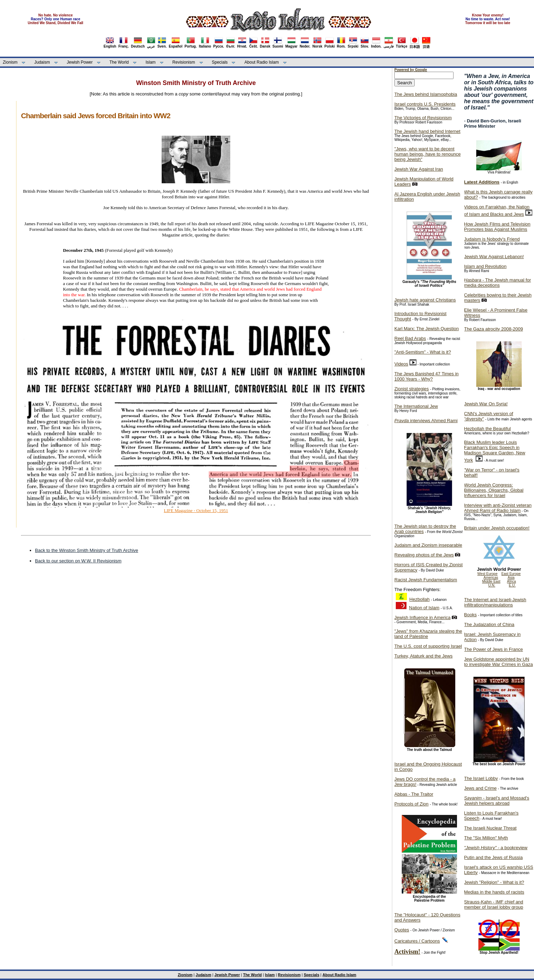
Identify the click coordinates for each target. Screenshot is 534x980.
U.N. (492, 585)
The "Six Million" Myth (486, 838)
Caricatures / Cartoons (417, 941)
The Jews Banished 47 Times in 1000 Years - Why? (427, 376)
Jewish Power (80, 62)
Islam (151, 62)
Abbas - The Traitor (414, 794)
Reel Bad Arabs (410, 338)
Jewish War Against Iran (419, 169)
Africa (512, 581)
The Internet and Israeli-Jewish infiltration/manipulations (495, 602)
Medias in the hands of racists (494, 892)
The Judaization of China (489, 624)
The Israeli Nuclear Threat (490, 828)
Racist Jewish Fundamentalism (426, 580)
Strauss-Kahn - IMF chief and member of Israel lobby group (494, 904)
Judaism (42, 62)
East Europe (511, 574)
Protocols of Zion (412, 804)
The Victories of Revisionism (423, 118)
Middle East (491, 581)
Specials (220, 62)
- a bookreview (496, 848)
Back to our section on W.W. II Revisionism (78, 561)
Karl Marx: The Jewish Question (427, 329)
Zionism (10, 62)
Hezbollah (420, 599)
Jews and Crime (480, 788)
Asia (511, 578)
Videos (401, 364)
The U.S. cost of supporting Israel (428, 646)
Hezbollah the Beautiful (487, 429)
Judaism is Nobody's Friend (492, 239)
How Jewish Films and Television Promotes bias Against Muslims (497, 227)
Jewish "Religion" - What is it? (494, 882)
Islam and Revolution (485, 266)
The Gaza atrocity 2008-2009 (493, 329)
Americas (491, 578)
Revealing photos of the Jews (424, 555)
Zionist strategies (412, 389)
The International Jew (416, 406)
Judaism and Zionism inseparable (428, 545)
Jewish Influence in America (422, 617)
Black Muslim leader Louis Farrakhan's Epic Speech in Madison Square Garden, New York (495, 451)
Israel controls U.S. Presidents (425, 104)
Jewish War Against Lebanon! (494, 257)
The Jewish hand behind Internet (427, 131)
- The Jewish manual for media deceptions (497, 283)
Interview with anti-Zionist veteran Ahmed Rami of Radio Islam (498, 508)
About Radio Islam (262, 62)
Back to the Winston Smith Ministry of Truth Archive (87, 550)
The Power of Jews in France (493, 649)
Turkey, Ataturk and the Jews (423, 656)
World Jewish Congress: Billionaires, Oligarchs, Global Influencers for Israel (494, 490)
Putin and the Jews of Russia (493, 857)
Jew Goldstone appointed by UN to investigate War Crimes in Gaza (498, 662)
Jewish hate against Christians (425, 300)
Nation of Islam (424, 608)
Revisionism (184, 62)
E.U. (512, 585)
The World (119, 62)
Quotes (402, 930)
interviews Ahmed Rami (426, 421)
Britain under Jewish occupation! (497, 528)
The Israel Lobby (481, 778)
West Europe (487, 574)
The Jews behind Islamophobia (426, 94)
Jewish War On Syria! (486, 404)
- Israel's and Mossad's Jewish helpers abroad (497, 801)
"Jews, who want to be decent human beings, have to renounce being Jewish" (427, 154)
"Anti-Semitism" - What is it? (423, 352)
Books (470, 615)
